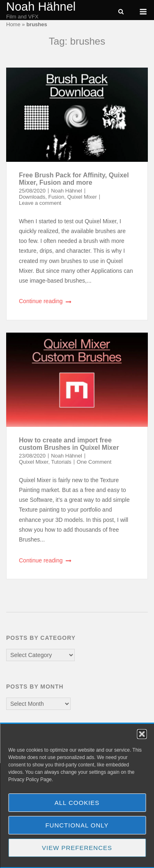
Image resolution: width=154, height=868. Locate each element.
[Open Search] (121, 12)
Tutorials (61, 462)
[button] (142, 734)
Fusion (56, 197)
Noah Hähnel (41, 7)
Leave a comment (40, 203)
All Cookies (77, 803)
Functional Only (77, 825)
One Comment (94, 462)
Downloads (32, 197)
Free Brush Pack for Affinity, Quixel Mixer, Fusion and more (74, 179)
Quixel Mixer (82, 197)
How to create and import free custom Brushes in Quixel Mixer (69, 444)
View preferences (77, 848)
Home (13, 24)
